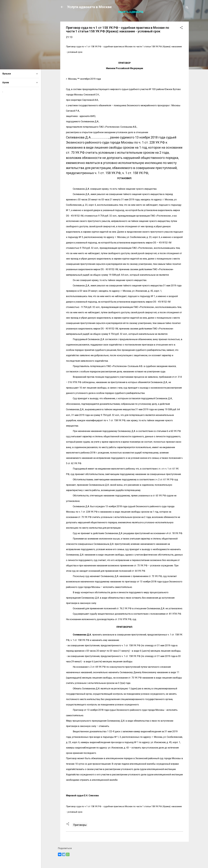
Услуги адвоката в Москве (89, 7)
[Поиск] (187, 8)
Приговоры (80, 825)
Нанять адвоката (131, 12)
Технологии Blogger (125, 860)
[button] (181, 28)
